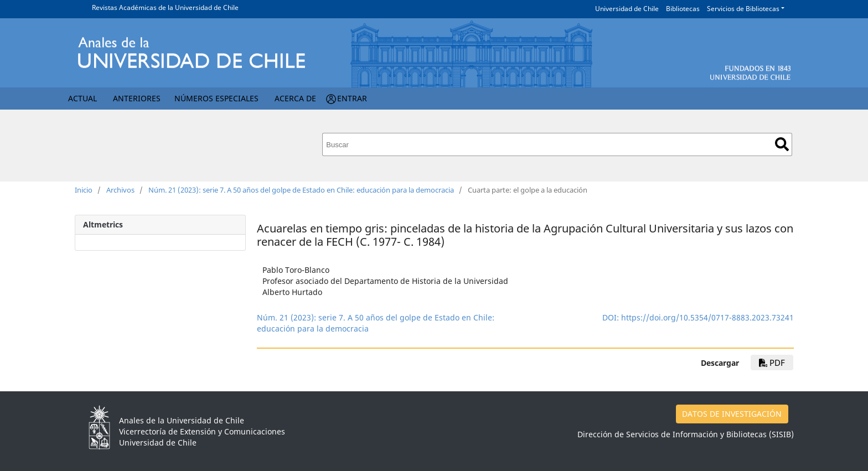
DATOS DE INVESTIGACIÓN (732, 414)
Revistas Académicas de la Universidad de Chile (165, 7)
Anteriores (137, 98)
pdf (772, 363)
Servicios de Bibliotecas (743, 9)
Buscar (782, 144)
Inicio (84, 190)
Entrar (352, 98)
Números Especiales (216, 98)
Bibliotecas (683, 9)
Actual (82, 98)
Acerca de (295, 98)
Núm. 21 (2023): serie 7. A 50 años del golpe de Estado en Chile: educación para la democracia (301, 190)
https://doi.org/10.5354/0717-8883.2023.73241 (707, 317)
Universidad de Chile (627, 9)
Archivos (120, 190)
